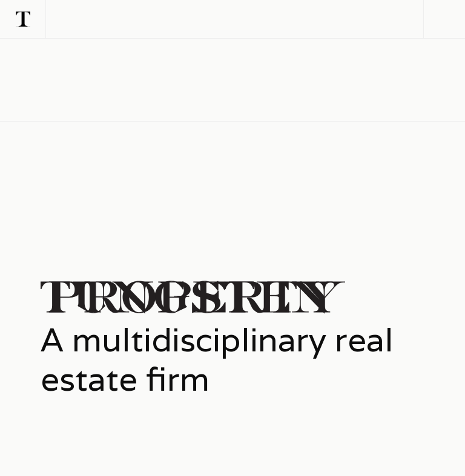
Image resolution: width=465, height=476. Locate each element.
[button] (444, 19)
